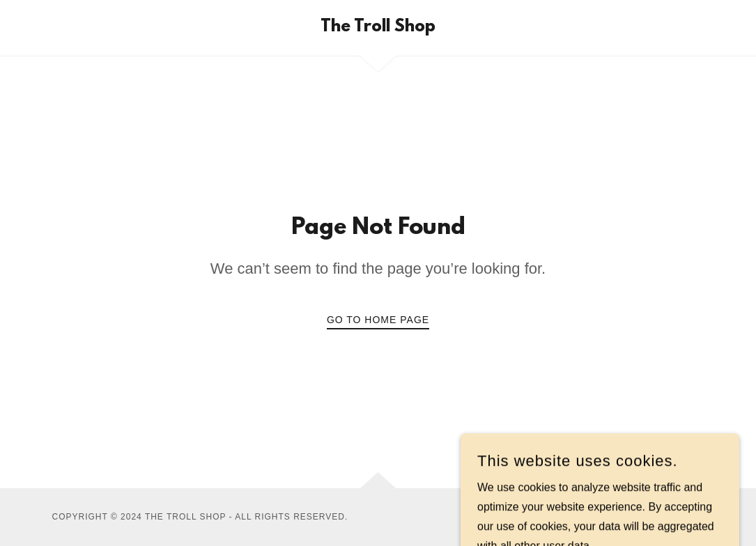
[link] (378, 28)
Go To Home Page (378, 320)
